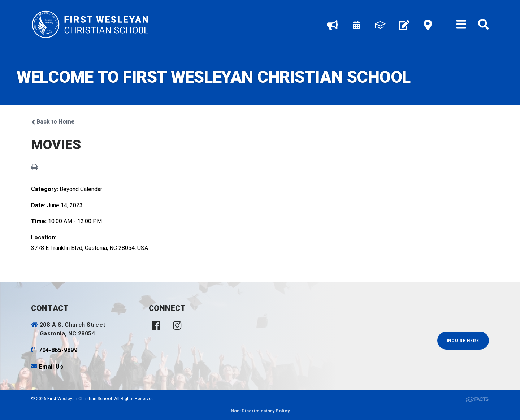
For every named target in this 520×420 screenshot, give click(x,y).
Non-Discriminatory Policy (260, 411)
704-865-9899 (58, 350)
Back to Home (53, 122)
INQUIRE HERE (463, 341)
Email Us (51, 367)
